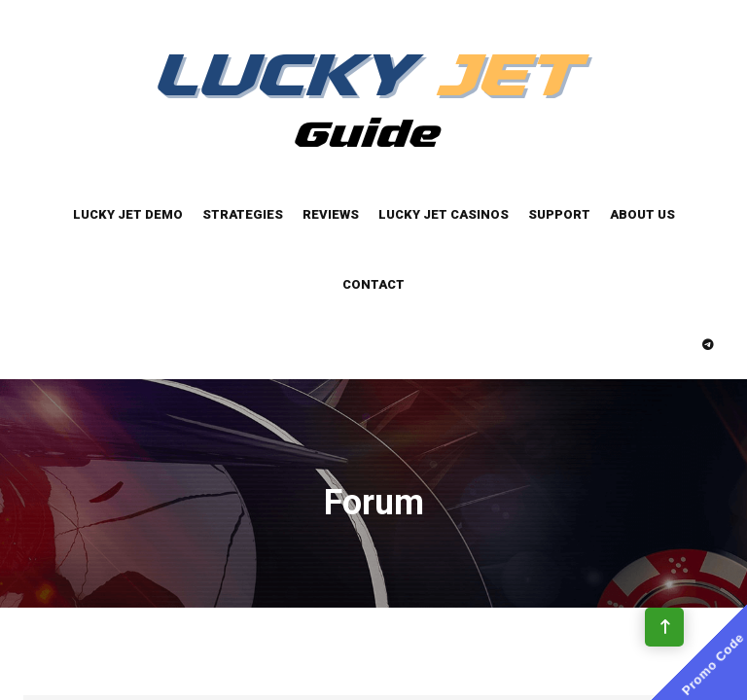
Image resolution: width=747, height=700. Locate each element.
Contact (373, 284)
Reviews (331, 214)
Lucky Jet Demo (128, 214)
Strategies (243, 214)
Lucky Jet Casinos (444, 214)
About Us (642, 214)
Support (559, 214)
